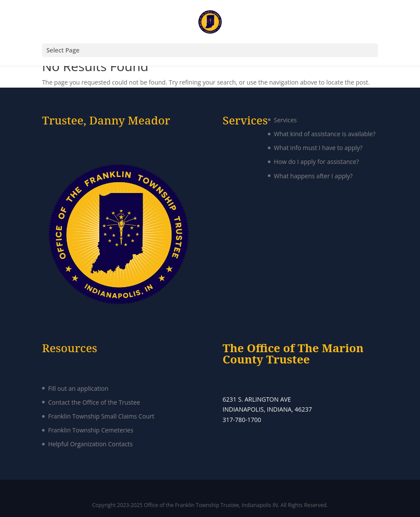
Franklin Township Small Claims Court (101, 416)
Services (285, 120)
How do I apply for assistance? (316, 162)
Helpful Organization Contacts (90, 444)
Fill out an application (78, 388)
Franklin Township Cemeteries (91, 430)
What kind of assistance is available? (325, 134)
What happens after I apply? (313, 176)
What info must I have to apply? (318, 148)
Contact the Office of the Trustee (94, 402)
